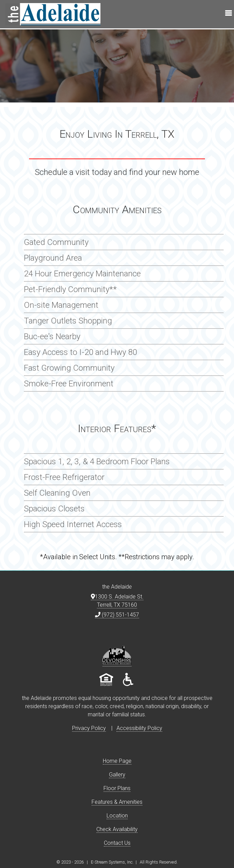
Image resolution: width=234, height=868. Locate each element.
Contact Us (117, 843)
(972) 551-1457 (117, 615)
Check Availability (117, 829)
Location (117, 816)
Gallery (117, 775)
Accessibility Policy (139, 728)
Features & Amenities (117, 802)
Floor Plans (117, 788)
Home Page (117, 761)
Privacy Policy (89, 728)
